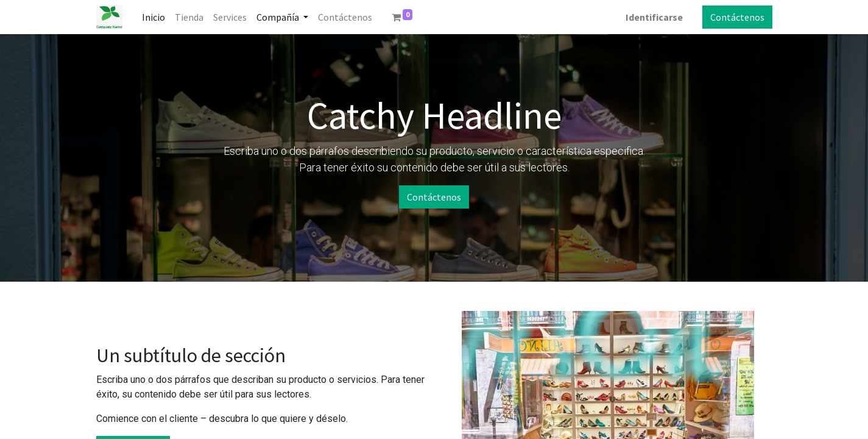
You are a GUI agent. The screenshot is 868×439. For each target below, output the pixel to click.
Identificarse (654, 17)
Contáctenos (737, 17)
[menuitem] (153, 17)
